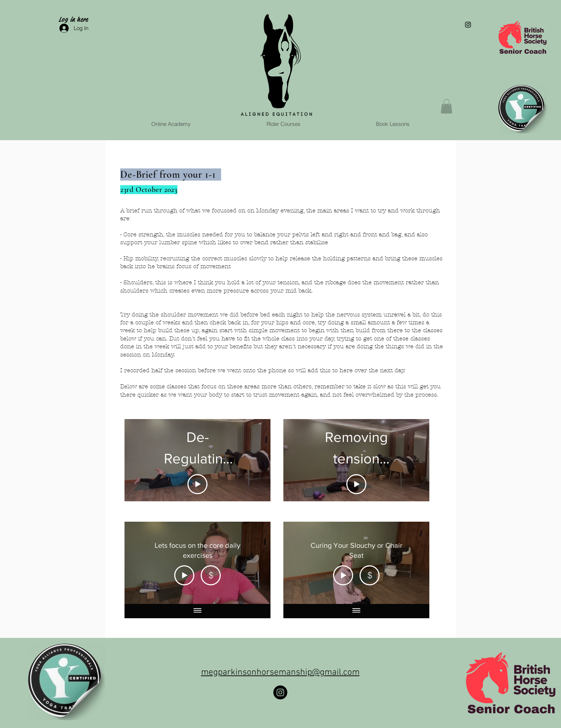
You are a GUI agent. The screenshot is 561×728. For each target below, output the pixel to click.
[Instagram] (280, 692)
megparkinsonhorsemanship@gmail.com (280, 673)
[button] (447, 106)
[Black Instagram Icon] (468, 25)
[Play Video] (197, 484)
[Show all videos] (197, 611)
